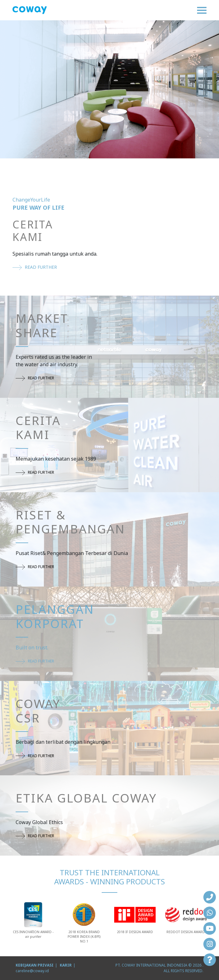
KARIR (66, 965)
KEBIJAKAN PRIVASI (35, 965)
